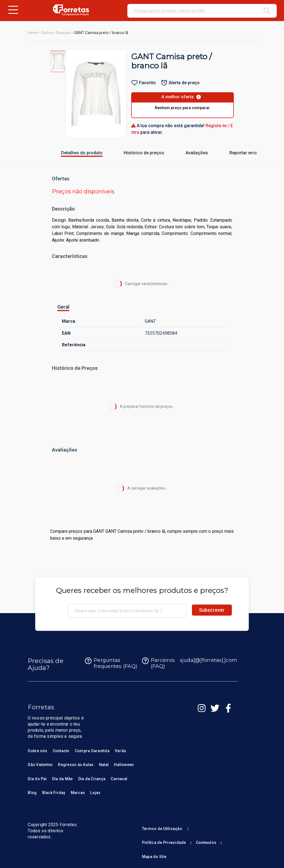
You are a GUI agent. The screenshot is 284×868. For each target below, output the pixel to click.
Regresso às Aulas (76, 765)
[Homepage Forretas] (71, 10)
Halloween (124, 765)
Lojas (95, 793)
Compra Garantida (92, 751)
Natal (104, 765)
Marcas (78, 793)
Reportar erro (236, 153)
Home (33, 33)
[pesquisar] (267, 11)
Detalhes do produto (71, 153)
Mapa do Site (154, 857)
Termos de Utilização (162, 829)
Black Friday (54, 793)
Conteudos (206, 843)
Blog (32, 793)
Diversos (64, 33)
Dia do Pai (37, 779)
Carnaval (119, 779)
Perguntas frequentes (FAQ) (111, 663)
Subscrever (212, 610)
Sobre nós (37, 751)
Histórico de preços (134, 153)
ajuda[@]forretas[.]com (204, 661)
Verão (121, 751)
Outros (47, 33)
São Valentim (40, 765)
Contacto (61, 751)
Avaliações (191, 153)
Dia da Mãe (62, 779)
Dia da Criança (92, 779)
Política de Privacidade (164, 843)
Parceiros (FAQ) (158, 663)
